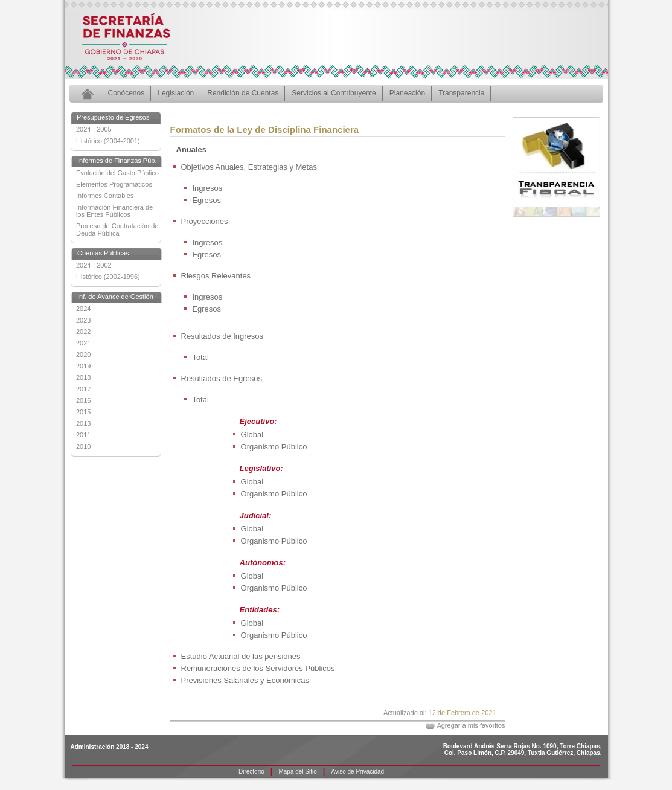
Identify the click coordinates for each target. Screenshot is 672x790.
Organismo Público (274, 447)
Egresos (206, 200)
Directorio (251, 772)
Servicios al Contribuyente (334, 93)
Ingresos (207, 188)
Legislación (176, 93)
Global (252, 435)
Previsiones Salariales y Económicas (245, 680)
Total (200, 357)
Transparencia (461, 93)
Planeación (407, 93)
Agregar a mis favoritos (471, 725)
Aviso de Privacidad (357, 772)
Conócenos (126, 93)
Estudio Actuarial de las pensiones (241, 656)
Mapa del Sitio (297, 772)
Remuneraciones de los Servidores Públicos (258, 668)
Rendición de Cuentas (243, 93)
